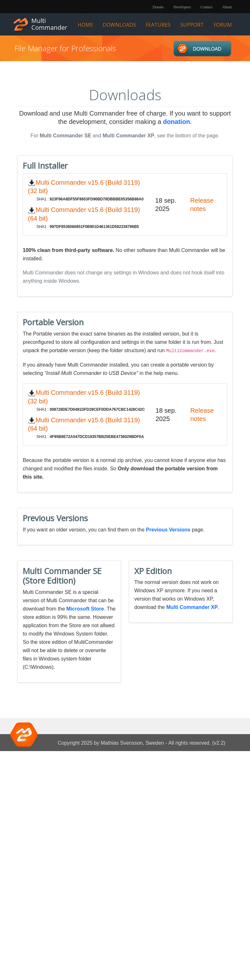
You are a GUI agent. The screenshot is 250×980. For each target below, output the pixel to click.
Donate (158, 7)
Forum (223, 25)
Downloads (119, 25)
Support (192, 25)
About (227, 7)
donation (176, 122)
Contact (207, 7)
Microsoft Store (85, 609)
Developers (182, 7)
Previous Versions (168, 530)
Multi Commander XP (192, 607)
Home (85, 25)
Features (158, 25)
